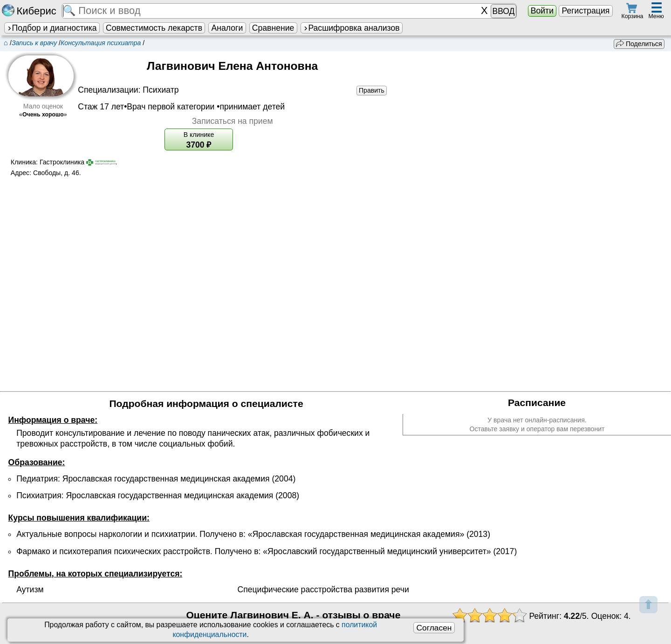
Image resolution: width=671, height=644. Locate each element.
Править (372, 90)
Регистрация (585, 11)
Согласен (434, 628)
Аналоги (227, 28)
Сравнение (273, 28)
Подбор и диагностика (52, 28)
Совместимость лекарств (154, 28)
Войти (542, 11)
